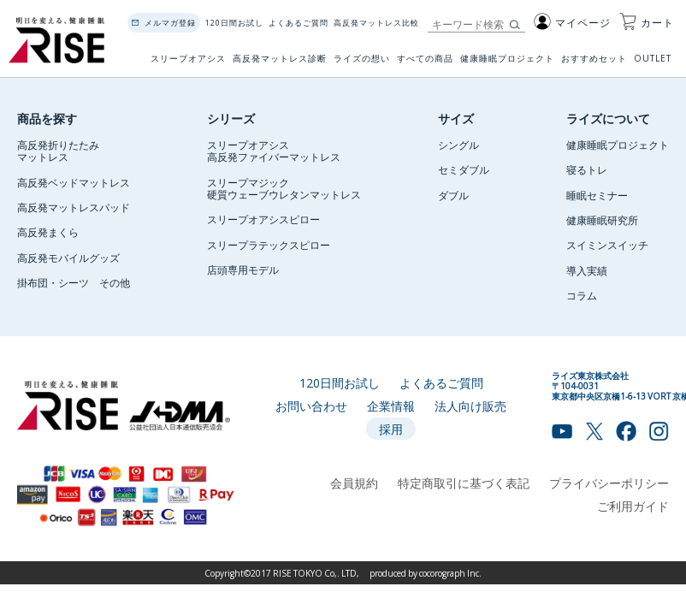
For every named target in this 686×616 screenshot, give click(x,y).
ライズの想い (362, 64)
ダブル (453, 195)
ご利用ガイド (633, 506)
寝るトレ (587, 169)
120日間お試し (234, 23)
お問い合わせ (311, 406)
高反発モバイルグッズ (68, 258)
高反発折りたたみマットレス (58, 151)
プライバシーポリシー (609, 483)
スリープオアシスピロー (263, 219)
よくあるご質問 (299, 23)
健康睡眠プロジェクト (507, 64)
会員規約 (354, 483)
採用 (391, 429)
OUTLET (654, 64)
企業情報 (391, 406)
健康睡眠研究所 (602, 220)
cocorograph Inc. (450, 573)
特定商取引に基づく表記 (464, 483)
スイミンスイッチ (607, 245)
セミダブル (464, 169)
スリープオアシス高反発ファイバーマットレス (274, 151)
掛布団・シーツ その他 (74, 282)
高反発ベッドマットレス (74, 182)
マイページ (572, 22)
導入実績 (587, 270)
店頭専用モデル (243, 269)
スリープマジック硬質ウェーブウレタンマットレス (284, 188)
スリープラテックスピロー (269, 245)
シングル (458, 145)
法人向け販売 (470, 406)
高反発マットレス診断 (280, 64)
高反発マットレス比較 (376, 23)
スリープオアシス (188, 64)
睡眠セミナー (597, 195)
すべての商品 (425, 64)
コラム (582, 295)
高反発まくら (48, 232)
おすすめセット (594, 64)
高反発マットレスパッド (74, 207)
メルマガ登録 (170, 23)
